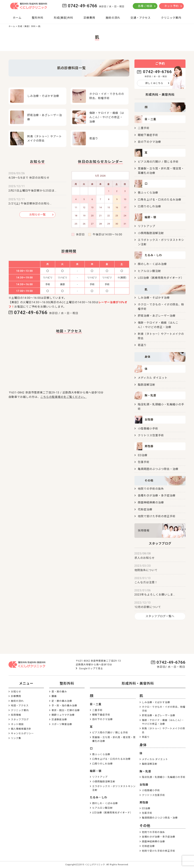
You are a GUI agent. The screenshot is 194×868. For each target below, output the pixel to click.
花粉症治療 (145, 509)
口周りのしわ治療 (149, 206)
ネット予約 (171, 6)
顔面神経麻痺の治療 (151, 502)
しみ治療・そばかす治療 (154, 298)
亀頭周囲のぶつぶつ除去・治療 (158, 469)
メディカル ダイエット (153, 378)
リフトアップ (147, 226)
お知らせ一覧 (37, 215)
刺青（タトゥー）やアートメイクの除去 (161, 336)
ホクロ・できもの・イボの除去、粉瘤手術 (161, 307)
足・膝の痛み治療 (62, 701)
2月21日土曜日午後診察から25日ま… (33, 191)
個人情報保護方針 (21, 729)
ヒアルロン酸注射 (149, 271)
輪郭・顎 (96, 771)
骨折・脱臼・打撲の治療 (66, 710)
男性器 (144, 802)
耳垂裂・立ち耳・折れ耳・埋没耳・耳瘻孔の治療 (161, 171)
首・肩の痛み (59, 692)
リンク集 (16, 738)
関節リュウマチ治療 (63, 715)
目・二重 (96, 704)
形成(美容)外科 (63, 18)
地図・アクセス (20, 706)
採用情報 (144, 531)
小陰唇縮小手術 (148, 429)
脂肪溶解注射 (147, 385)
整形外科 (38, 18)
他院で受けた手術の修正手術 (157, 516)
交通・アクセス (141, 18)
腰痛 (54, 696)
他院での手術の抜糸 (151, 489)
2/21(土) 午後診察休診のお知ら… (30, 204)
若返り (142, 345)
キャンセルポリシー (22, 733)
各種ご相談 (145, 6)
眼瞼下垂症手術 (148, 135)
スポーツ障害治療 (62, 724)
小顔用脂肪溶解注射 (151, 233)
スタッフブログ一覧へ (160, 616)
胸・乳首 (145, 771)
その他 (145, 826)
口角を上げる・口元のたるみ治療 (160, 200)
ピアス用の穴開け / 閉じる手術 (158, 162)
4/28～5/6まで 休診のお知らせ (29, 178)
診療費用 (89, 18)
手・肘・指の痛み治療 (64, 706)
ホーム (17, 18)
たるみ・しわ (99, 797)
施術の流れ (113, 18)
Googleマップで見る (91, 668)
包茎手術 (144, 462)
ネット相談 (17, 724)
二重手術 (144, 128)
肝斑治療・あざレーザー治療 (157, 316)
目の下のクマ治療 (149, 142)
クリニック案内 (171, 18)
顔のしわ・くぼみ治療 (152, 264)
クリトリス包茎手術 (151, 435)
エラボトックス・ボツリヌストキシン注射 (161, 242)
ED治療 (143, 455)
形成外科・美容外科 (138, 683)
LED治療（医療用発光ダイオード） (161, 278)
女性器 (144, 785)
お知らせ (16, 692)
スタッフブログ (20, 719)
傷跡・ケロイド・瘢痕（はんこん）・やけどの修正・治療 (158, 325)
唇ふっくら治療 (148, 193)
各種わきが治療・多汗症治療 (157, 496)
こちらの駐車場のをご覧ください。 (63, 397)
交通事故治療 (59, 719)
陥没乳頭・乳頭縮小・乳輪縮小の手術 (161, 407)
